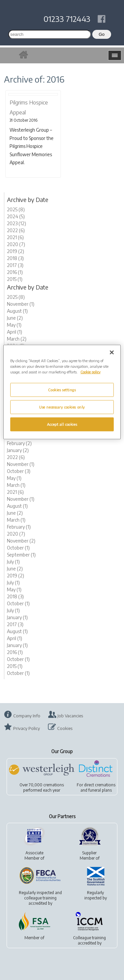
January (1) (17, 617)
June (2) (15, 318)
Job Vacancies (70, 716)
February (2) (19, 443)
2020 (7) (16, 244)
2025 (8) (16, 209)
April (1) (15, 332)
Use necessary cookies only (62, 407)
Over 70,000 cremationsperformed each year (42, 787)
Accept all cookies (62, 424)
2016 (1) (15, 272)
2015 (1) (15, 279)
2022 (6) (16, 230)
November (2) (21, 541)
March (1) (16, 485)
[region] (62, 392)
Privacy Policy (27, 728)
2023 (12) (17, 223)
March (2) (17, 339)
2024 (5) (16, 216)
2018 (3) (15, 258)
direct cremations (100, 785)
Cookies (65, 728)
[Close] (112, 353)
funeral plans (100, 790)
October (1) (18, 548)
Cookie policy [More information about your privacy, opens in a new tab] (90, 372)
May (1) (14, 325)
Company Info (27, 716)
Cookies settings (62, 390)
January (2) (18, 450)
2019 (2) (16, 251)
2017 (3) (15, 265)
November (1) (21, 304)
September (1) (21, 555)
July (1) (13, 562)
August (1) (17, 311)
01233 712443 (67, 19)
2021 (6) (15, 237)
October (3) (19, 471)
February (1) (19, 527)
